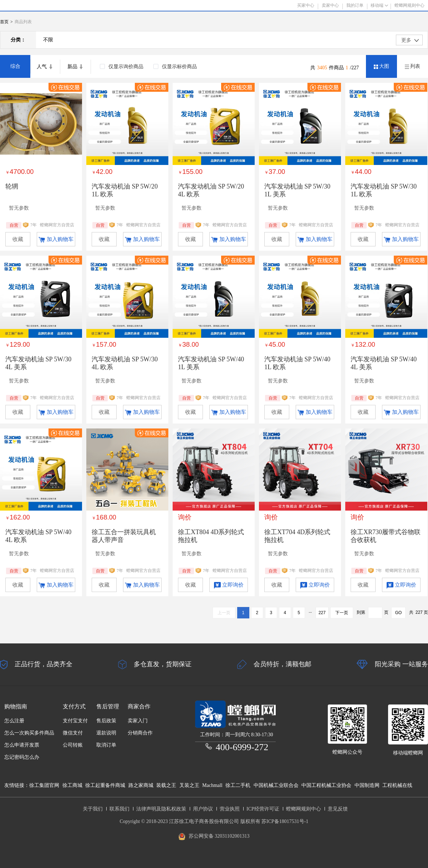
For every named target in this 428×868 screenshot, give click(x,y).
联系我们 (119, 809)
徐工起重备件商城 (105, 785)
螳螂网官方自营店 (57, 225)
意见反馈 (338, 809)
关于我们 (93, 809)
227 (322, 613)
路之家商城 (141, 785)
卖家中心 (330, 5)
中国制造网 (367, 785)
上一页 (224, 613)
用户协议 (203, 809)
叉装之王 (189, 785)
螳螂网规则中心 (304, 809)
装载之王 (166, 785)
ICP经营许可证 (263, 809)
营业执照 (230, 809)
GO (399, 613)
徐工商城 (72, 785)
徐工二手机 (238, 785)
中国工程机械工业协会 (326, 785)
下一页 (342, 613)
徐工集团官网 (44, 785)
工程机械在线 (397, 785)
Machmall (212, 785)
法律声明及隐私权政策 (161, 809)
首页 (4, 22)
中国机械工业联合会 (276, 785)
